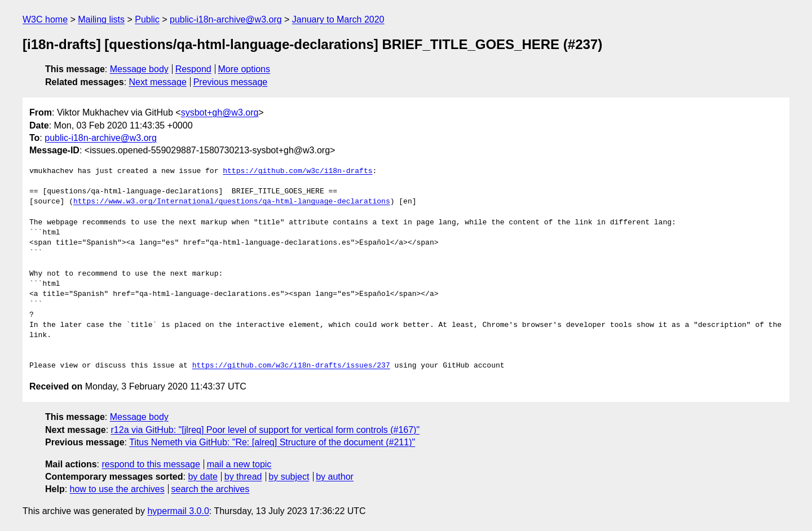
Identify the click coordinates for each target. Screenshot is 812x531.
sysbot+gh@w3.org (220, 112)
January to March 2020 (338, 19)
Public (147, 19)
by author (335, 477)
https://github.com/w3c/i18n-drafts (297, 171)
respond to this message (151, 464)
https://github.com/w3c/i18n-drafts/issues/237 (291, 366)
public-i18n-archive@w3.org (226, 19)
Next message (158, 82)
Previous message (231, 82)
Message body (139, 69)
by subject (289, 477)
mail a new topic (239, 464)
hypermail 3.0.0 (178, 511)
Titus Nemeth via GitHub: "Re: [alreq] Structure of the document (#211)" (272, 442)
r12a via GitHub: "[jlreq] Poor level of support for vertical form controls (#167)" (266, 430)
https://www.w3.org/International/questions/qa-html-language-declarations (232, 202)
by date (202, 477)
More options (244, 69)
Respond (193, 69)
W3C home (45, 19)
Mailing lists (101, 19)
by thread (243, 477)
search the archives (211, 489)
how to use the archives (117, 489)
